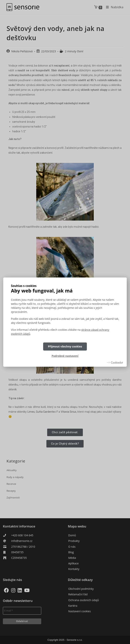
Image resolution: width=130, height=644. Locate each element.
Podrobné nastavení (65, 356)
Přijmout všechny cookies (65, 346)
